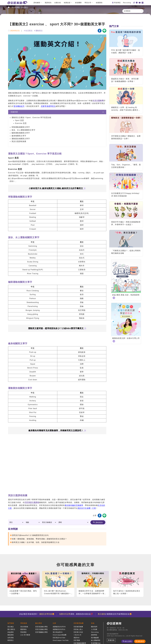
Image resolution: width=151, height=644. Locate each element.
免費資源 (67, 3)
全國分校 (58, 3)
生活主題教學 (98, 101)
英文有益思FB (58, 632)
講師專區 (94, 635)
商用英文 (11, 640)
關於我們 (94, 627)
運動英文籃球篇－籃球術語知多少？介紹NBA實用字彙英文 (57, 328)
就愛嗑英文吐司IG (59, 629)
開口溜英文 (11, 629)
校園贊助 (99, 3)
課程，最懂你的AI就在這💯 (76, 614)
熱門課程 (11, 623)
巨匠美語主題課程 (32, 502)
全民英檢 (11, 638)
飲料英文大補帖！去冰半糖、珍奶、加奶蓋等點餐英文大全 (36, 542)
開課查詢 (48, 3)
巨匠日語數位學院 (42, 629)
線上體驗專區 (96, 640)
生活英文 (25, 7)
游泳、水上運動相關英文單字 (23, 130)
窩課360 (77, 638)
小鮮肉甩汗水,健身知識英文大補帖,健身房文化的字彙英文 (57, 188)
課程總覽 (37, 3)
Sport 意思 (20, 120)
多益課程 (11, 632)
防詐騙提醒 (95, 638)
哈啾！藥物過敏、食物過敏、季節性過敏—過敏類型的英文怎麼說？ (39, 539)
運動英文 (39, 31)
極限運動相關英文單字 (21, 133)
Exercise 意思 (21, 123)
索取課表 (141, 641)
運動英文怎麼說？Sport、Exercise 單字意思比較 (31, 118)
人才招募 (94, 629)
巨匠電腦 (77, 640)
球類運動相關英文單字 (21, 127)
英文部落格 (16, 7)
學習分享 (88, 3)
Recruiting (127, 3)
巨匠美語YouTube (59, 638)
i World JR (77, 635)
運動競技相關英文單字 (21, 139)
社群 (54, 623)
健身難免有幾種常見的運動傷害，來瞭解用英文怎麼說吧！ (57, 430)
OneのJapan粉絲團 (60, 635)
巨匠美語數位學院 (42, 627)
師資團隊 (78, 3)
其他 (93, 623)
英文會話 (11, 627)
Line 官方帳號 (25, 635)
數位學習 (39, 623)
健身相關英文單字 (19, 136)
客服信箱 (111, 640)
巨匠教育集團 (79, 623)
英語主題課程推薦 (19, 141)
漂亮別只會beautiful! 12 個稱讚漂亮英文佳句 (30, 535)
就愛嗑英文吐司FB (59, 627)
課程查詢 (99, 523)
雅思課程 (11, 635)
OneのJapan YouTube (61, 640)
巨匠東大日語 (78, 632)
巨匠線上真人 (78, 629)
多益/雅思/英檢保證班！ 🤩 (37, 614)
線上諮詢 (128, 641)
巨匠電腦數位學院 (42, 632)
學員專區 (117, 3)
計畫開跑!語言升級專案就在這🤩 (115, 614)
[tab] (57, 112)
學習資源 (24, 623)
